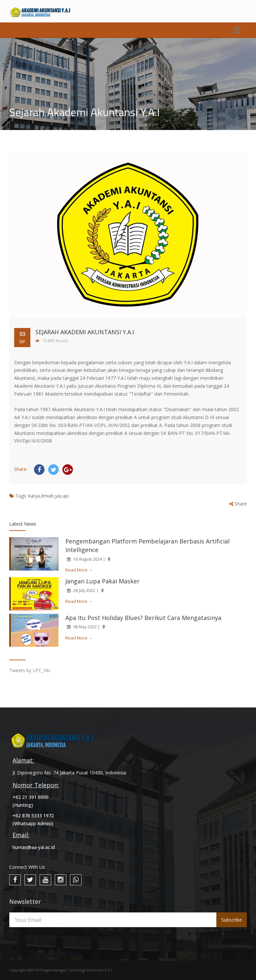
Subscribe (232, 920)
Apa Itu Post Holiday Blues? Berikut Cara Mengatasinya (143, 618)
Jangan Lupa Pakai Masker (102, 581)
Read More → (79, 570)
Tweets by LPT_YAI (30, 670)
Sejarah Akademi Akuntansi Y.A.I (85, 332)
